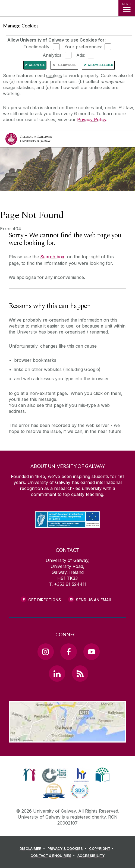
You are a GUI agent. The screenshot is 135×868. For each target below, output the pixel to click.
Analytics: (53, 55)
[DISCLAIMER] (33, 849)
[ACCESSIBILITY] (91, 856)
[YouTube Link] (92, 652)
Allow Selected (101, 65)
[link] (29, 775)
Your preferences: (83, 47)
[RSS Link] (80, 674)
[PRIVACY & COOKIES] (68, 849)
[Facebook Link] (68, 652)
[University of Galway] (29, 140)
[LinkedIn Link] (57, 674)
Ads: (81, 55)
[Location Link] (68, 738)
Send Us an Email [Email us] (94, 600)
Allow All (37, 65)
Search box (52, 257)
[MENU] (127, 8)
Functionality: (37, 47)
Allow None (67, 65)
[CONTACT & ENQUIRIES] (54, 856)
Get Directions (45, 600)
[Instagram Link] (46, 652)
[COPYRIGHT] (102, 849)
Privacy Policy (92, 119)
